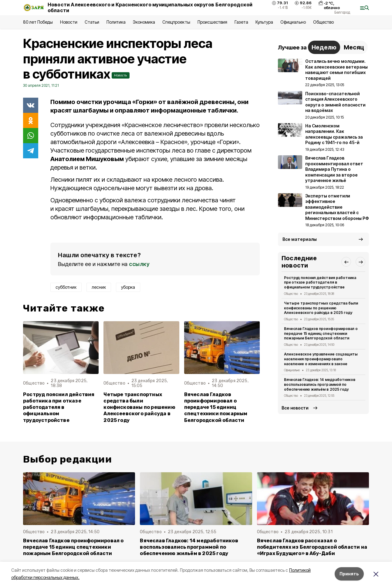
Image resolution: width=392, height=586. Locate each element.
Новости (69, 22)
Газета (241, 22)
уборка (128, 287)
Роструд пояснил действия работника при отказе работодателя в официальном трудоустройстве (59, 407)
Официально (293, 22)
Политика (116, 22)
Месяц (354, 47)
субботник (66, 287)
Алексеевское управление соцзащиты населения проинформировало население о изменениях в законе (321, 359)
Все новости (295, 408)
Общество (323, 22)
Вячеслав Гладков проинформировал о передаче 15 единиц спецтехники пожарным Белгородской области (216, 407)
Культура (264, 22)
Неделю (324, 47)
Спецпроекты (176, 22)
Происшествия (212, 22)
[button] (346, 262)
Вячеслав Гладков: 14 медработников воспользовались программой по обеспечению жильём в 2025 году (320, 384)
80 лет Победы (38, 22)
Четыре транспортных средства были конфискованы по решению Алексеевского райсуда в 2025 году (139, 407)
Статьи (92, 22)
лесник (99, 287)
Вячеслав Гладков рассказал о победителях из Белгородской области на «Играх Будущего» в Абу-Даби (312, 547)
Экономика (144, 22)
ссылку (139, 264)
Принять (349, 574)
